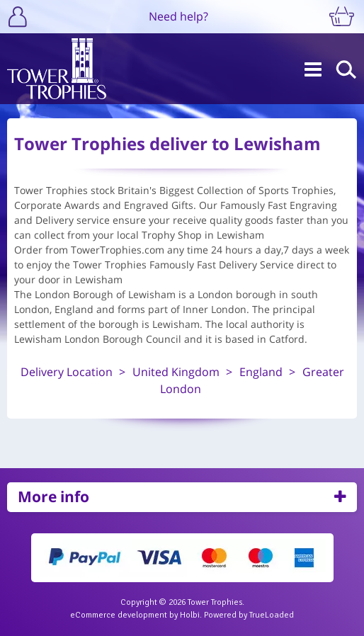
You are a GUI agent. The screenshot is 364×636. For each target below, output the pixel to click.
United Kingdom (176, 372)
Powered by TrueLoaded (249, 615)
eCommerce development (119, 615)
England (261, 372)
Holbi (190, 615)
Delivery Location (67, 372)
